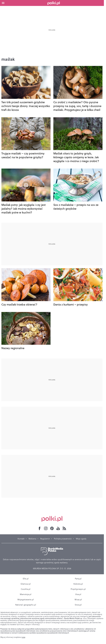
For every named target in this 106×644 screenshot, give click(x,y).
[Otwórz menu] (3, 3)
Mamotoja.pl (26, 594)
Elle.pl (26, 579)
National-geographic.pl (26, 605)
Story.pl (78, 605)
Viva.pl (78, 594)
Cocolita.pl (26, 589)
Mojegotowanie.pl (26, 600)
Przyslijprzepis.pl (78, 589)
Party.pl (78, 579)
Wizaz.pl (78, 600)
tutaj (24, 637)
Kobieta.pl (78, 584)
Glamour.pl (26, 584)
